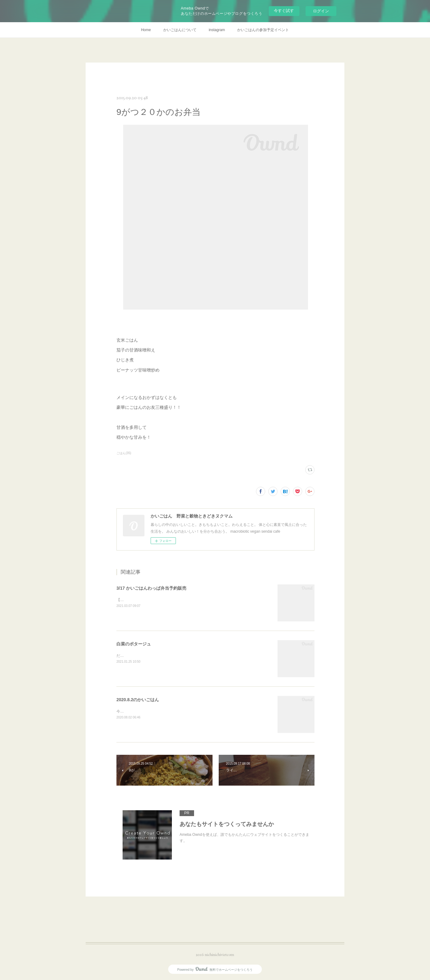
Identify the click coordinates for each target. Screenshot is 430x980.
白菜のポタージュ (134, 644)
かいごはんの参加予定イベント (263, 30)
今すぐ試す (284, 11)
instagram (217, 30)
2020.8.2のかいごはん (138, 700)
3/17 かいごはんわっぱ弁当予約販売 (151, 588)
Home (146, 30)
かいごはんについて (180, 30)
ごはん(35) (124, 453)
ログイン (321, 11)
